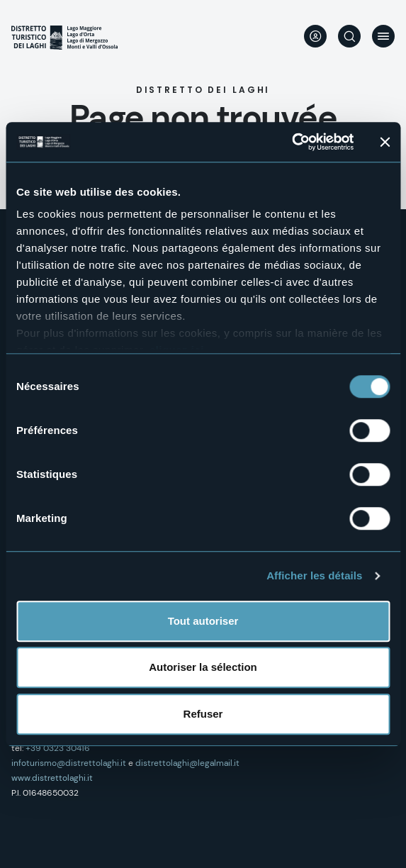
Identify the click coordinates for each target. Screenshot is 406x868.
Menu (383, 36)
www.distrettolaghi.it (52, 778)
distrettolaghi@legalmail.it (187, 763)
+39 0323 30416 (58, 748)
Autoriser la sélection (203, 667)
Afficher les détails (314, 575)
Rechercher (349, 36)
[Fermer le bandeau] (385, 142)
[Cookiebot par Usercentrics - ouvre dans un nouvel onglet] (292, 142)
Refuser (203, 714)
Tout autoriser (203, 621)
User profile (315, 36)
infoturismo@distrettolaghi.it (69, 763)
